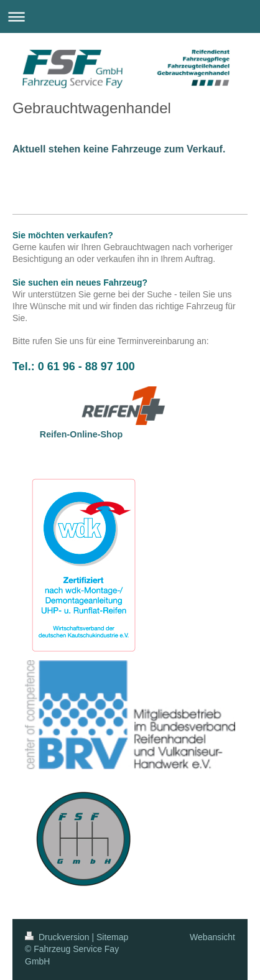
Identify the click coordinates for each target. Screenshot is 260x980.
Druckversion (58, 937)
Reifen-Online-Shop (81, 434)
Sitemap (112, 937)
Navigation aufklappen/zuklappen (130, 16)
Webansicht (212, 937)
